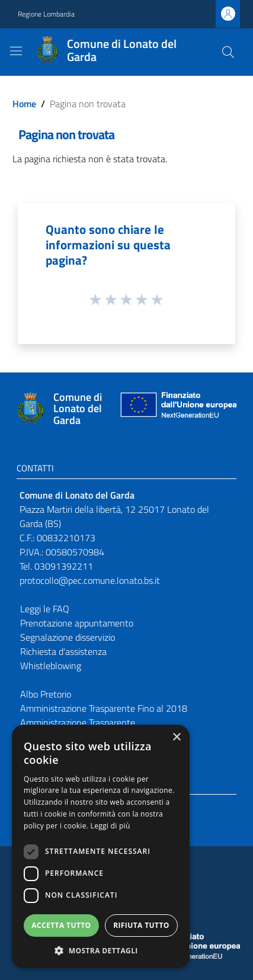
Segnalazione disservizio (68, 637)
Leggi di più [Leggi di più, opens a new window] (111, 826)
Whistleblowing (51, 666)
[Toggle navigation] (16, 51)
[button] (101, 950)
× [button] (176, 738)
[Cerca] (228, 52)
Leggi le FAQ (45, 609)
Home (24, 104)
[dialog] (101, 846)
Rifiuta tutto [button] (141, 925)
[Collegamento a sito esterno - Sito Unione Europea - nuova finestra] (177, 409)
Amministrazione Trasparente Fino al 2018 (104, 708)
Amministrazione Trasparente (78, 722)
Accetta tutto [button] (61, 925)
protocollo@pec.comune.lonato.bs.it (90, 580)
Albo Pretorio (46, 694)
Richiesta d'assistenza (63, 651)
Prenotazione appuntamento (77, 623)
